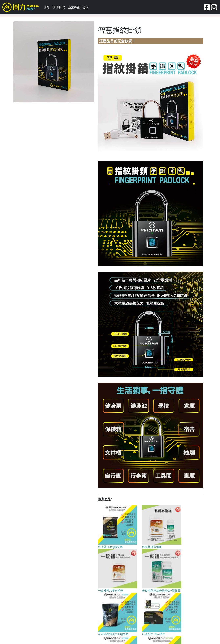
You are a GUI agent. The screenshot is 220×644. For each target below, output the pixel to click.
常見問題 (64, 622)
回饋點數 (50, 622)
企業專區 (74, 7)
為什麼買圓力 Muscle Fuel (90, 622)
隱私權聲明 (116, 622)
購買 (46, 7)
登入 (86, 7)
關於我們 (21, 622)
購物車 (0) (59, 7)
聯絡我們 (36, 622)
